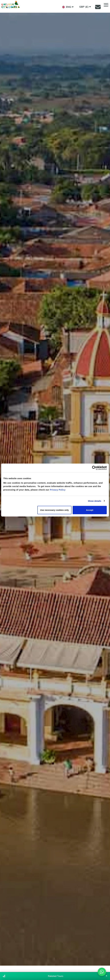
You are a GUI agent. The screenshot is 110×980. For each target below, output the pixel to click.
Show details (95, 501)
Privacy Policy (58, 490)
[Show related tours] (55, 976)
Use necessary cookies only (54, 510)
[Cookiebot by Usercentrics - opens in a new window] (94, 468)
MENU (106, 5)
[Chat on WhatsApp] (101, 971)
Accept (90, 510)
